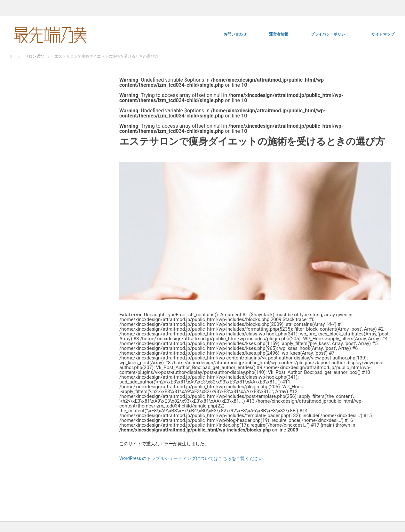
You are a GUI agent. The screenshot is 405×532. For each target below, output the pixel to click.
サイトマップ (383, 34)
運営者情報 (279, 34)
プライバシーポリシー (330, 34)
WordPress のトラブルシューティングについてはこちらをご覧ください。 (194, 458)
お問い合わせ (235, 34)
